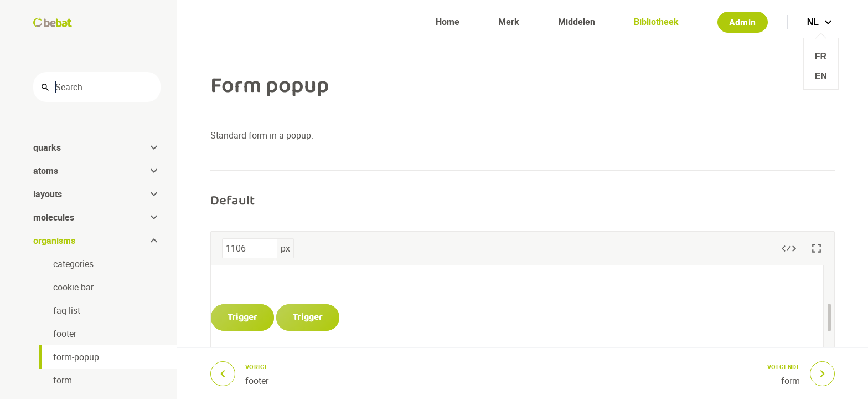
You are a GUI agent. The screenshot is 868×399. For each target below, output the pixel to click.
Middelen (577, 22)
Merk (509, 22)
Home (448, 22)
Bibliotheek (656, 22)
